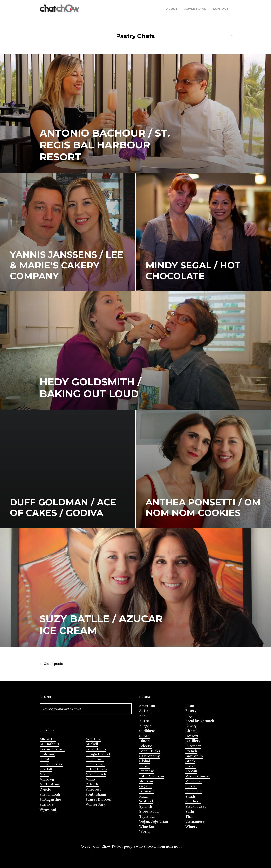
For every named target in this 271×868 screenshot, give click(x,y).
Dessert (192, 736)
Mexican (146, 781)
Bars (143, 716)
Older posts (51, 664)
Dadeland (47, 754)
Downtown (95, 759)
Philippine (194, 791)
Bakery (191, 711)
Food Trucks (150, 751)
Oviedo (45, 790)
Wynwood (48, 810)
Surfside (46, 805)
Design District (98, 754)
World (144, 832)
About (172, 9)
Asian (190, 706)
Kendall (46, 769)
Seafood (146, 801)
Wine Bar (147, 827)
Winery (191, 827)
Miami (45, 774)
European (193, 746)
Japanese (147, 771)
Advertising (195, 9)
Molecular (194, 781)
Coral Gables (96, 749)
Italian (190, 766)
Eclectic (146, 746)
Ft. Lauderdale (51, 764)
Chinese (192, 731)
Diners (145, 741)
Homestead (95, 764)
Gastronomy (149, 756)
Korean (191, 771)
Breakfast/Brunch (200, 721)
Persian (191, 786)
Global (145, 761)
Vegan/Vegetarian (154, 822)
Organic (146, 786)
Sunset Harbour (99, 800)
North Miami (50, 784)
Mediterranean (198, 776)
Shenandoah (50, 794)
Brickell (92, 744)
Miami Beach (96, 774)
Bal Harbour (49, 744)
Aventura (93, 739)
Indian (145, 766)
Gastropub (194, 756)
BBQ (189, 716)
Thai (189, 817)
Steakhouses (196, 807)
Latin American (152, 776)
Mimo (90, 779)
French (191, 751)
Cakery (191, 726)
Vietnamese (195, 822)
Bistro (144, 721)
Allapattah (48, 739)
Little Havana (96, 769)
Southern (193, 801)
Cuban (145, 736)
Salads (190, 796)
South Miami (96, 794)
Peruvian (146, 791)
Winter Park (96, 805)
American (147, 706)
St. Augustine (50, 800)
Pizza (143, 796)
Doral (44, 759)
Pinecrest (93, 790)
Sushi (190, 811)
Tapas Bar (147, 817)
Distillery (193, 741)
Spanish (146, 807)
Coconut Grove (52, 749)
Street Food (149, 811)
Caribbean (148, 731)
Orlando (92, 784)
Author (145, 711)
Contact (221, 9)
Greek (190, 761)
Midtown (47, 779)
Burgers (146, 726)
